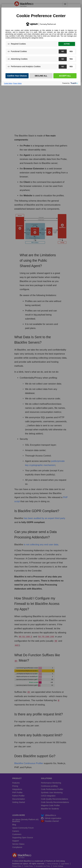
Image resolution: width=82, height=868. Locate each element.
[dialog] (41, 43)
